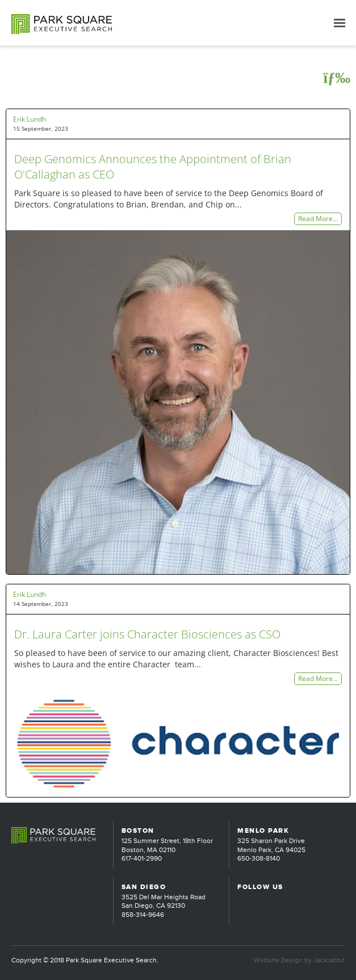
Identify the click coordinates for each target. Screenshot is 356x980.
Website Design (278, 960)
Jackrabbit (329, 960)
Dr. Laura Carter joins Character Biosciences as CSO (147, 634)
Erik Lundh (30, 119)
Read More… (318, 219)
